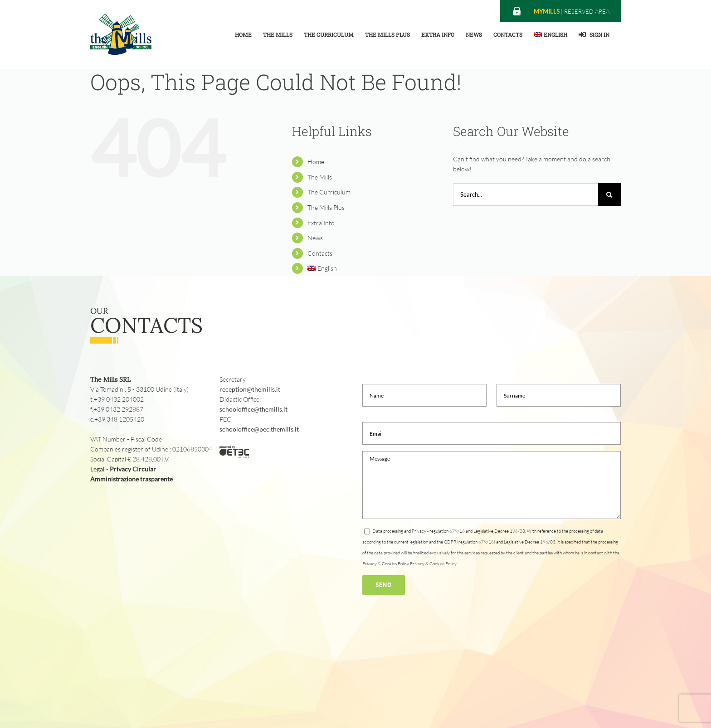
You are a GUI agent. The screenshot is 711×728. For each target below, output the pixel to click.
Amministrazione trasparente (131, 479)
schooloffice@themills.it (253, 409)
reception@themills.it (250, 389)
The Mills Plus (326, 207)
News (315, 238)
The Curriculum (329, 192)
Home (316, 162)
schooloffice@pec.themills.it (259, 429)
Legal (97, 469)
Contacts (320, 253)
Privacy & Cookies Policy (433, 564)
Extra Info (321, 223)
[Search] (609, 194)
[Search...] (526, 194)
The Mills (320, 177)
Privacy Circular (133, 469)
